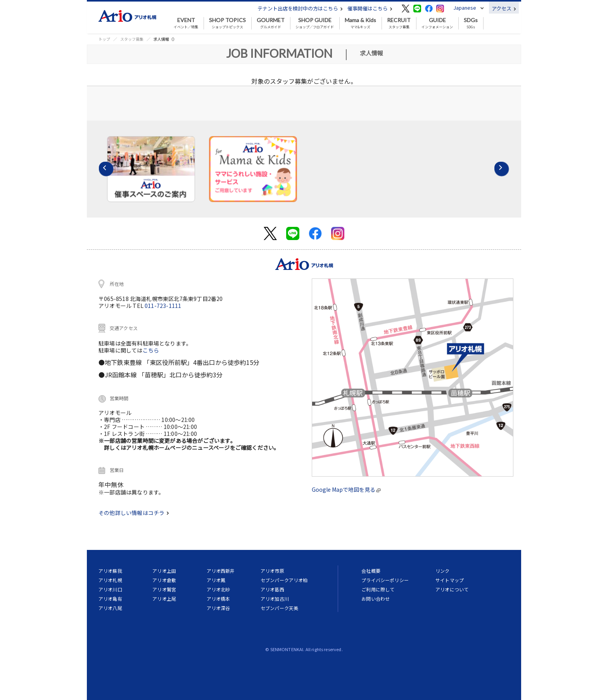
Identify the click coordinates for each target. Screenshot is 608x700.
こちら (151, 350)
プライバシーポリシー (385, 580)
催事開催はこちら (370, 8)
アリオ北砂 (218, 589)
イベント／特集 (186, 23)
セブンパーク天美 (279, 608)
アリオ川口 (110, 589)
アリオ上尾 (164, 599)
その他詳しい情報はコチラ (134, 513)
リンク (442, 571)
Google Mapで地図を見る (346, 489)
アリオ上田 (164, 571)
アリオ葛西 (272, 589)
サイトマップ (450, 580)
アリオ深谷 (218, 608)
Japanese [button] (465, 8)
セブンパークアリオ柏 (284, 580)
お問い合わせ (376, 599)
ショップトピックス (227, 23)
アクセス (504, 8)
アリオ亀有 (110, 599)
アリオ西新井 (221, 571)
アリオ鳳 (216, 580)
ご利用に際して (378, 589)
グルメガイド (271, 23)
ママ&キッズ (360, 23)
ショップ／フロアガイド (315, 23)
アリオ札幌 (110, 580)
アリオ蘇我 (110, 571)
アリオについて (452, 589)
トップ (104, 39)
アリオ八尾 (110, 608)
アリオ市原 (272, 571)
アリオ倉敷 (164, 580)
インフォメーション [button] (437, 23)
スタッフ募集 (399, 23)
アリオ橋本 (218, 599)
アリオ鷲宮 (164, 589)
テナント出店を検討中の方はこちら (300, 8)
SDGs (471, 23)
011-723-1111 (163, 306)
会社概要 (371, 571)
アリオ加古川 (275, 599)
